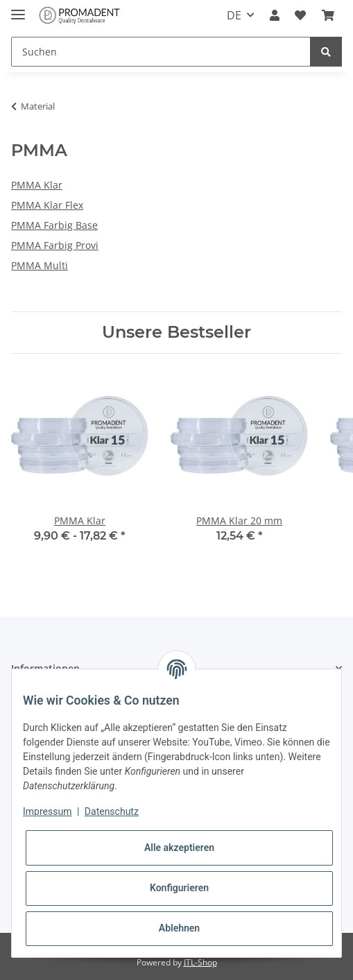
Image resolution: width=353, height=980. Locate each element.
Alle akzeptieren (179, 848)
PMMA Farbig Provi (55, 245)
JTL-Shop (200, 962)
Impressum (47, 811)
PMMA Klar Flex (47, 205)
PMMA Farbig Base (54, 225)
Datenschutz (112, 811)
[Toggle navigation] (18, 9)
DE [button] (234, 15)
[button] (275, 15)
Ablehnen (179, 928)
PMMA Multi (40, 265)
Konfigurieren (179, 888)
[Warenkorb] (328, 15)
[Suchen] (161, 52)
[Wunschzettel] (300, 15)
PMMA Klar (37, 185)
